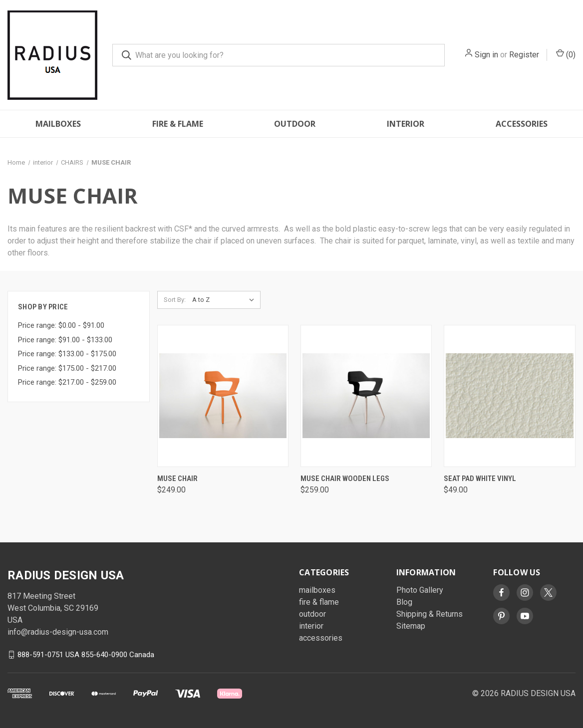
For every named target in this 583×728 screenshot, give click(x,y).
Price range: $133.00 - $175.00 (67, 354)
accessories (522, 124)
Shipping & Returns (430, 614)
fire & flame (178, 124)
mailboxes (58, 124)
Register (524, 55)
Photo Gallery (420, 590)
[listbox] (225, 300)
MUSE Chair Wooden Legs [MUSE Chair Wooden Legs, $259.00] (345, 479)
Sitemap (411, 626)
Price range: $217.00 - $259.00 (67, 382)
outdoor (295, 124)
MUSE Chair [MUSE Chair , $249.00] (177, 479)
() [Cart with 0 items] (566, 54)
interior (406, 124)
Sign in (486, 55)
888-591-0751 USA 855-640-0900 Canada (86, 655)
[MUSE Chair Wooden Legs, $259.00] (366, 396)
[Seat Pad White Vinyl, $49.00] (509, 396)
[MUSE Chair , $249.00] (223, 396)
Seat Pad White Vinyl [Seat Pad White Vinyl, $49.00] (480, 479)
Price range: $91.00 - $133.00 (65, 340)
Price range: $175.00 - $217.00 (67, 368)
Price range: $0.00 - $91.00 (61, 325)
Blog (404, 602)
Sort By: (175, 300)
